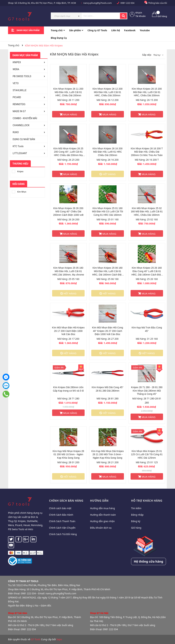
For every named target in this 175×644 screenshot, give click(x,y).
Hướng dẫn (99, 501)
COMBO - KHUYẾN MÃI (25, 118)
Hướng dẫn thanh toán (103, 515)
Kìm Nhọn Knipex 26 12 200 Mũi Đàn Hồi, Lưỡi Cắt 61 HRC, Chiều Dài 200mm (108, 92)
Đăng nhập (137, 515)
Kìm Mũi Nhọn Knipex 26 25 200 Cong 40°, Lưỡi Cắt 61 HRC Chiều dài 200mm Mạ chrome (68, 152)
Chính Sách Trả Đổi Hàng (63, 534)
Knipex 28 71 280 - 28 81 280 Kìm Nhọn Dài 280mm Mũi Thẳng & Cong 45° (147, 391)
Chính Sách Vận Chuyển (62, 528)
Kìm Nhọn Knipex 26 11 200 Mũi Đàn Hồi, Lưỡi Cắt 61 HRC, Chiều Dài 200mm (68, 92)
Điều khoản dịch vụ (101, 528)
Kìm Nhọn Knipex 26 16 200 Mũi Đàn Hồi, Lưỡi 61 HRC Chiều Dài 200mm (108, 152)
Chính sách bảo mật (60, 508)
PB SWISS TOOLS (22, 76)
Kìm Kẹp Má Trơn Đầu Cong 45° (147, 329)
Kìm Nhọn (19, 191)
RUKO (16, 132)
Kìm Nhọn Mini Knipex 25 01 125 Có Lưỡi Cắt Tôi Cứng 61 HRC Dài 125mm (147, 454)
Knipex (18, 171)
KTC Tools (18, 146)
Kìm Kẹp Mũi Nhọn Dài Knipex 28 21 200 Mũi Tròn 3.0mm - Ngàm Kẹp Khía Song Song (107, 454)
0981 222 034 (127, 3)
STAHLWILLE (20, 90)
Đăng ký (136, 521)
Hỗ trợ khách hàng (147, 501)
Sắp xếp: (147, 55)
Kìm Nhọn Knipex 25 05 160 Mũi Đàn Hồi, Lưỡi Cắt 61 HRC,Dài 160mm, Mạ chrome (68, 271)
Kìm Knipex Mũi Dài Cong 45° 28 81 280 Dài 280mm (108, 389)
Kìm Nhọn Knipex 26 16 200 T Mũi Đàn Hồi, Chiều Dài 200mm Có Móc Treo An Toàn (147, 152)
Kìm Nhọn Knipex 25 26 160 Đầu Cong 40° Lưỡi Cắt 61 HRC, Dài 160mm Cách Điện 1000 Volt (147, 271)
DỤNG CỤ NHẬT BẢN (24, 139)
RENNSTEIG (19, 104)
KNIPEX (17, 62)
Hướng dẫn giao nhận (102, 521)
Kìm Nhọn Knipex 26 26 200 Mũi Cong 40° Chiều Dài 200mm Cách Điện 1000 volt (68, 212)
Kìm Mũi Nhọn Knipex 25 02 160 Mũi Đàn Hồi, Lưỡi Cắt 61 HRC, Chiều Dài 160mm (147, 212)
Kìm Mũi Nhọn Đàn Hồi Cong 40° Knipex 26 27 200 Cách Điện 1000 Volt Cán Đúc (108, 331)
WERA (16, 69)
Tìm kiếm (136, 508)
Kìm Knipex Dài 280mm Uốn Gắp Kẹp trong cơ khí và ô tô (68, 389)
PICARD (17, 97)
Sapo (59, 639)
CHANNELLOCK (21, 125)
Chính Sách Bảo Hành (61, 515)
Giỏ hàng (136, 528)
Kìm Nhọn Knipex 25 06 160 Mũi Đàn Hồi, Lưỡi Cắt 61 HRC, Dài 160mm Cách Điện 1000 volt (108, 271)
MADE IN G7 (19, 111)
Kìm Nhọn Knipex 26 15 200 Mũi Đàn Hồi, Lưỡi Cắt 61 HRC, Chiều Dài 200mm (147, 92)
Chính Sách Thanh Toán (62, 521)
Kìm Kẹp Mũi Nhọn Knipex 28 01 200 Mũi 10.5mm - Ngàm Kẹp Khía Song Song (68, 454)
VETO (16, 83)
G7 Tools (36, 639)
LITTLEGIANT (20, 153)
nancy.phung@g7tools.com (98, 3)
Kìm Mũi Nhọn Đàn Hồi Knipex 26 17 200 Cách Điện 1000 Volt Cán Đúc (68, 331)
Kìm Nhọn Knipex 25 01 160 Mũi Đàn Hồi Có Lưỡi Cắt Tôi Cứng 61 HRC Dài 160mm (108, 212)
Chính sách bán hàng (66, 501)
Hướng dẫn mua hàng (102, 508)
